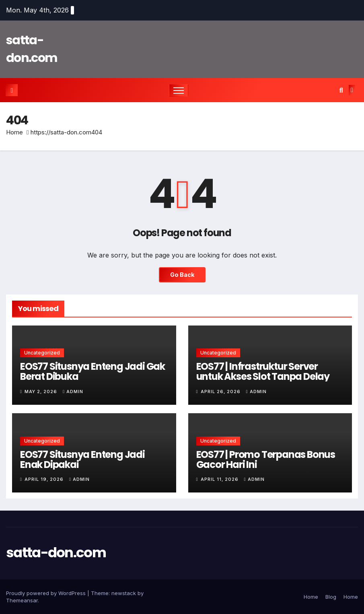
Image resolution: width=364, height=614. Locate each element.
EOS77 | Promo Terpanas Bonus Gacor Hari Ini (266, 459)
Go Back (182, 275)
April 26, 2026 (221, 391)
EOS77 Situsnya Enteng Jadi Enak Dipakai (82, 459)
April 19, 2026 (45, 479)
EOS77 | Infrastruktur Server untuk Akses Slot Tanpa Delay (263, 371)
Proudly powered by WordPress (47, 593)
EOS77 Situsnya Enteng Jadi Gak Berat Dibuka (93, 371)
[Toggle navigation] (179, 90)
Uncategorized (42, 353)
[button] (341, 90)
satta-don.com (56, 552)
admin (73, 391)
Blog (331, 597)
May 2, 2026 (42, 391)
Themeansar (22, 600)
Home (14, 132)
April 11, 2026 (220, 479)
